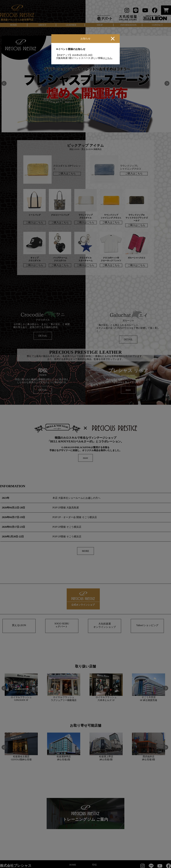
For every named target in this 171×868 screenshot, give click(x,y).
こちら (108, 58)
